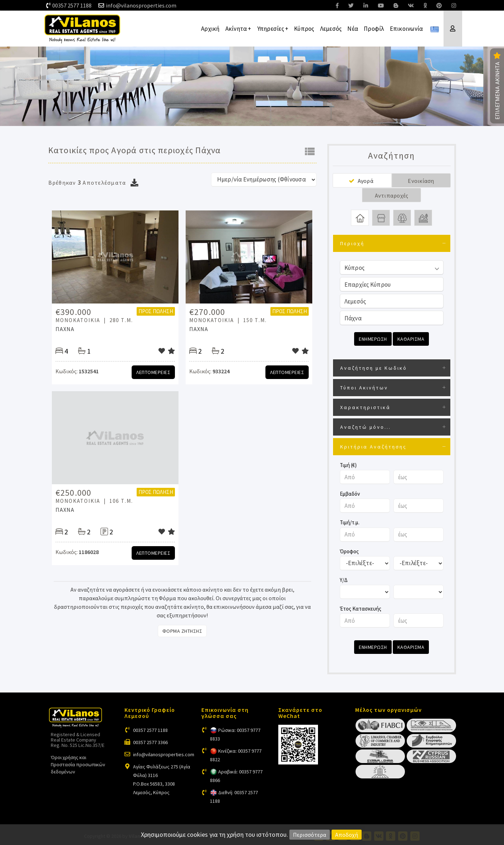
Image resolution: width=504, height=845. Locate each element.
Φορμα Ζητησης (182, 631)
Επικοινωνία (407, 29)
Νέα (353, 29)
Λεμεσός (331, 29)
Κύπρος (304, 29)
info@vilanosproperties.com (141, 5)
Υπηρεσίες (273, 29)
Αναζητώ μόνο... (366, 426)
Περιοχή (352, 243)
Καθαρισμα (411, 339)
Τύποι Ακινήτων (364, 387)
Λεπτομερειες (153, 372)
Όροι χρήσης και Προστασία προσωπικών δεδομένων (78, 763)
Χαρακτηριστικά (365, 407)
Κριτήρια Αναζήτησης (373, 446)
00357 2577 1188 (72, 5)
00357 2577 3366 (150, 741)
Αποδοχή (347, 835)
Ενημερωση (373, 339)
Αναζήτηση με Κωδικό (374, 367)
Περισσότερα (310, 835)
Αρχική (210, 29)
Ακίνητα (238, 29)
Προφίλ (374, 29)
